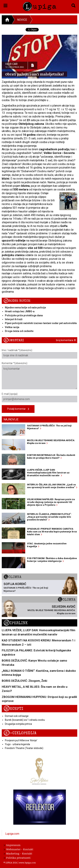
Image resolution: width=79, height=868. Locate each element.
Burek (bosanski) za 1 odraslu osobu (25, 720)
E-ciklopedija (20, 733)
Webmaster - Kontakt (19, 849)
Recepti (13, 709)
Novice (22, 20)
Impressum (12, 845)
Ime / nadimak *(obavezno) (39, 354)
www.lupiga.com (27, 863)
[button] (6, 5)
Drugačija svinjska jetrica (18, 724)
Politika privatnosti (17, 858)
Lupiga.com (12, 834)
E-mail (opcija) (39, 397)
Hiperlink (16, 623)
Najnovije (11, 419)
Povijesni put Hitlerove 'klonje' (21, 740)
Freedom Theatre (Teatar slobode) (24, 748)
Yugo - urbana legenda (17, 744)
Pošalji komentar (18, 409)
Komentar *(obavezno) (39, 376)
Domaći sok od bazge (17, 716)
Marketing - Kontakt (18, 853)
